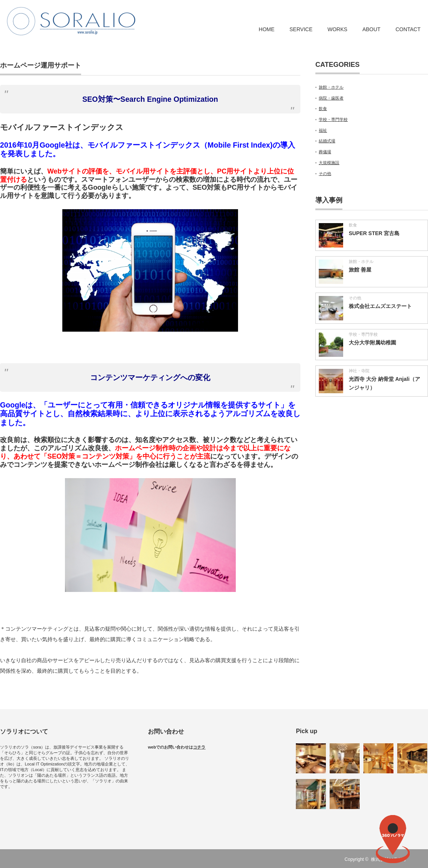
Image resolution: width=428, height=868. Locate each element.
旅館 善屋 (360, 270)
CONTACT (408, 29)
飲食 (323, 109)
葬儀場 (325, 152)
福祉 (323, 130)
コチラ (199, 747)
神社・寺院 (359, 371)
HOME (267, 29)
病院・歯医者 (331, 98)
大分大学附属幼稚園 (372, 343)
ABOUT (371, 29)
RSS (423, 859)
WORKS (337, 29)
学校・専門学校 (333, 119)
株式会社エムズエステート (380, 306)
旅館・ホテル (331, 87)
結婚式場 (327, 141)
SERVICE (301, 29)
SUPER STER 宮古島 (374, 233)
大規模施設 (329, 163)
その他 (325, 174)
